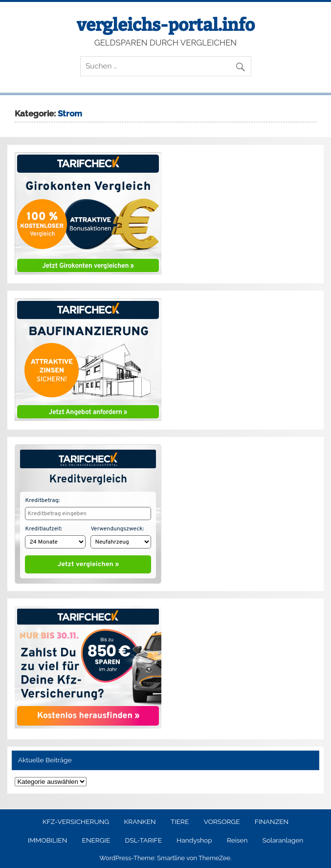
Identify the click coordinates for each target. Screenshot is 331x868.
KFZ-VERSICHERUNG (76, 820)
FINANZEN (272, 820)
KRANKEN (140, 820)
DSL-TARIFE (143, 838)
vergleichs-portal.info (166, 25)
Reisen (237, 838)
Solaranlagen (283, 838)
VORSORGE (222, 820)
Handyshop (194, 838)
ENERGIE (96, 838)
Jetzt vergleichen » (88, 562)
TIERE (180, 820)
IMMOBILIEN (47, 838)
